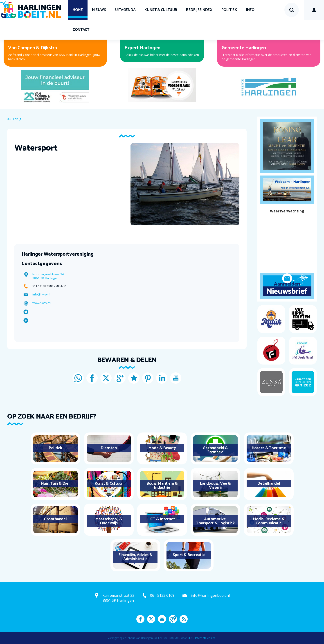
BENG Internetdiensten (202, 638)
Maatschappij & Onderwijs (109, 521)
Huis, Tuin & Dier (55, 484)
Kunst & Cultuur (161, 10)
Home (78, 10)
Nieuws (99, 10)
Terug (17, 119)
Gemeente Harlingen (244, 48)
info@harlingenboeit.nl (210, 595)
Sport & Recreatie (189, 555)
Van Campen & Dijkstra (33, 48)
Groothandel (55, 519)
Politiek (229, 10)
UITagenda (125, 10)
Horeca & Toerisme (269, 448)
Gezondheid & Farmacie (215, 450)
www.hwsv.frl (42, 303)
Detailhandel (269, 484)
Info (250, 10)
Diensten (109, 448)
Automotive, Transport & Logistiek (215, 521)
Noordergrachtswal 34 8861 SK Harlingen (48, 276)
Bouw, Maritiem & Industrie (162, 486)
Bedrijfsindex (199, 10)
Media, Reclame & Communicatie (269, 521)
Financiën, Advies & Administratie (135, 557)
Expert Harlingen (142, 48)
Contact (81, 30)
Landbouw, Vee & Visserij (215, 486)
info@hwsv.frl (42, 294)
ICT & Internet (162, 519)
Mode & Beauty (162, 448)
